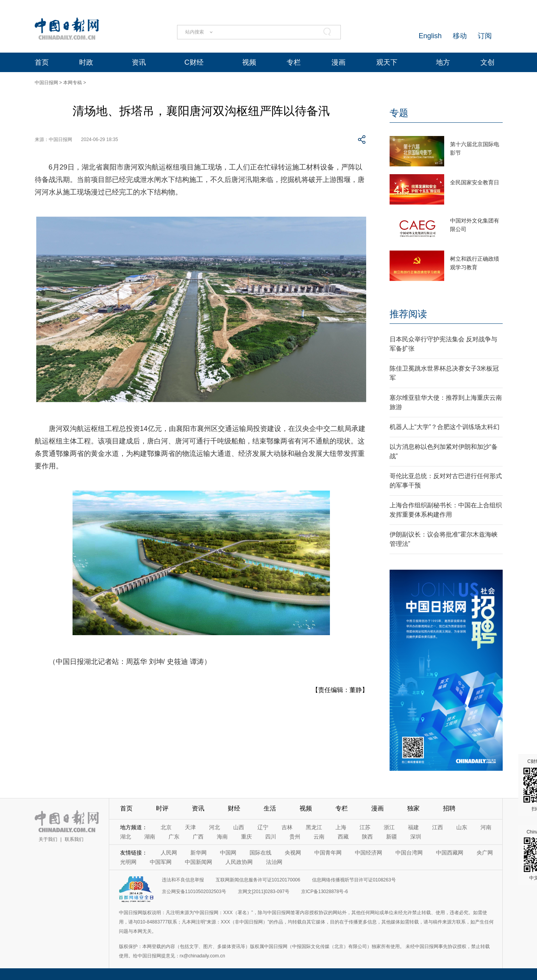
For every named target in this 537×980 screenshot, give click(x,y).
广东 (174, 837)
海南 (222, 837)
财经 (234, 808)
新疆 (392, 837)
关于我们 (48, 839)
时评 (162, 808)
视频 (249, 62)
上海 (341, 827)
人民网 (169, 853)
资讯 (139, 62)
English (430, 36)
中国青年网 (328, 853)
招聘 (449, 808)
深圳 (416, 837)
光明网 (128, 862)
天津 (190, 827)
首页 (42, 62)
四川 (271, 837)
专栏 (294, 62)
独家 (413, 808)
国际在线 (261, 853)
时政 (86, 62)
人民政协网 (239, 862)
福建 (413, 827)
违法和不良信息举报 (183, 880)
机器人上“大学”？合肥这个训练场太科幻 (445, 427)
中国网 (228, 853)
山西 (239, 827)
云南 (319, 837)
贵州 (295, 837)
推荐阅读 (408, 314)
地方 (443, 62)
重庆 (246, 837)
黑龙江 (314, 827)
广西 (198, 837)
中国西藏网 (450, 853)
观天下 (387, 62)
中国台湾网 (409, 853)
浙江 (389, 827)
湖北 (126, 837)
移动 (460, 36)
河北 (214, 827)
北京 (166, 827)
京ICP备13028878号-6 (324, 892)
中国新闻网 (198, 862)
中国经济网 (369, 853)
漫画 (339, 62)
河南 (486, 827)
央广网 (485, 853)
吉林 (287, 827)
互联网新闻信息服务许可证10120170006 (258, 880)
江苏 (365, 827)
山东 (462, 827)
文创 (487, 62)
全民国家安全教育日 (475, 182)
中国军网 (161, 862)
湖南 (150, 837)
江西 (438, 827)
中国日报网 (46, 83)
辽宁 (263, 827)
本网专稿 (73, 83)
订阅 (485, 36)
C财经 (194, 62)
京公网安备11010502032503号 (194, 892)
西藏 (343, 837)
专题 (399, 113)
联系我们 (74, 839)
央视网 (293, 853)
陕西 (367, 837)
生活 (270, 808)
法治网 (274, 862)
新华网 (198, 853)
